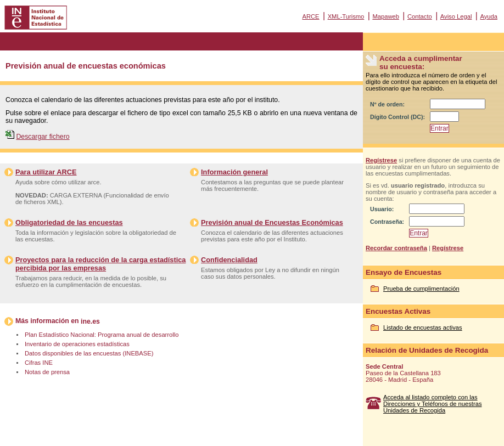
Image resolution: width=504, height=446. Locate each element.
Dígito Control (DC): (397, 117)
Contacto (420, 16)
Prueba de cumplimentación (421, 289)
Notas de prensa (47, 372)
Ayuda (489, 16)
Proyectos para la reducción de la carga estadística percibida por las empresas (100, 264)
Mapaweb (386, 16)
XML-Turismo (346, 16)
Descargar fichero (43, 137)
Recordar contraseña (396, 248)
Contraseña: (387, 222)
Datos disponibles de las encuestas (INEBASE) (89, 353)
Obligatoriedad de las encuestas (69, 222)
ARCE (310, 16)
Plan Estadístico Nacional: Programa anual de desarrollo (102, 335)
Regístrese (381, 160)
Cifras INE (39, 363)
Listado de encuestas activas (423, 328)
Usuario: (382, 209)
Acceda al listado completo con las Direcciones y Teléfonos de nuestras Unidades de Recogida (433, 404)
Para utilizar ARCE (46, 172)
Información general (234, 172)
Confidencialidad (229, 260)
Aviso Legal (456, 16)
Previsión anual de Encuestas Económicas (272, 222)
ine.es (90, 321)
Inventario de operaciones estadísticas (77, 344)
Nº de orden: (387, 104)
